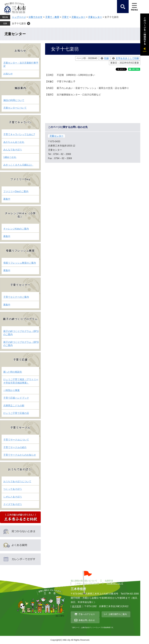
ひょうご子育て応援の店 (16, 413)
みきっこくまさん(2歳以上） (18, 165)
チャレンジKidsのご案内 (16, 229)
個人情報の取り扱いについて (84, 581)
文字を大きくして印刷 (127, 58)
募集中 (7, 199)
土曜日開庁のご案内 (118, 614)
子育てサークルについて (16, 440)
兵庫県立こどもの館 (14, 406)
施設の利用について (14, 100)
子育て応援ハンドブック (16, 398)
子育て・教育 (52, 17)
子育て (65, 17)
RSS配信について (115, 583)
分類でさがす (36, 17)
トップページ (19, 17)
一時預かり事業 (11, 390)
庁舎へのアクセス (87, 614)
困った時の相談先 (13, 372)
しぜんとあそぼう (13, 497)
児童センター (78, 17)
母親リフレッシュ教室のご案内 (20, 263)
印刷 (107, 58)
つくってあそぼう (13, 489)
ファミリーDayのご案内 (16, 191)
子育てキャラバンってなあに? (19, 134)
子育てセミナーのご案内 (16, 297)
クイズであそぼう (13, 504)
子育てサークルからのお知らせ (20, 455)
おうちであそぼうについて (17, 481)
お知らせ (8, 74)
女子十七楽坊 (19, 23)
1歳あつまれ (10, 157)
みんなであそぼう (13, 150)
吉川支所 (77, 606)
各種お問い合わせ (87, 620)
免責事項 (109, 581)
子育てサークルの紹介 (15, 447)
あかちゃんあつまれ (14, 142)
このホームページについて (87, 583)
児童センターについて (15, 108)
